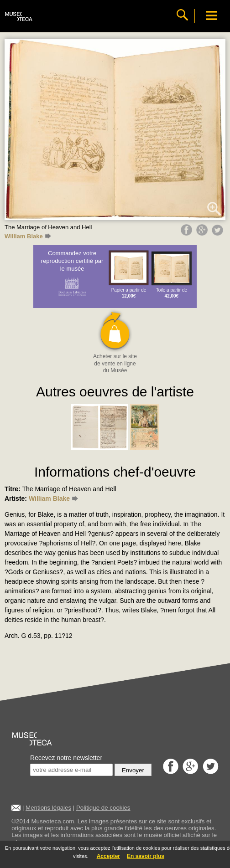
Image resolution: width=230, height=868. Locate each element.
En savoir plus (146, 856)
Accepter (108, 856)
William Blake (28, 236)
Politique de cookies (103, 808)
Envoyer (133, 770)
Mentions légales (48, 808)
